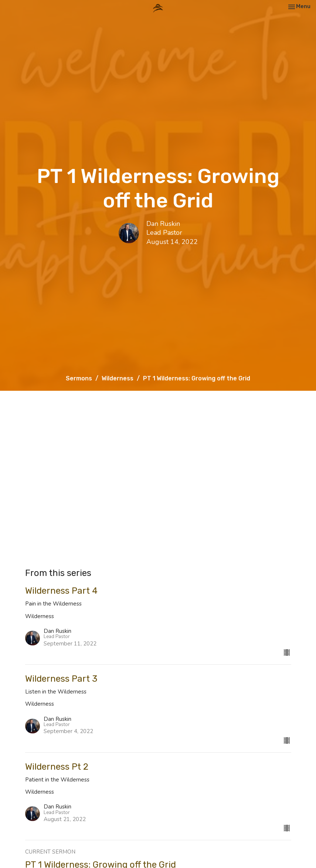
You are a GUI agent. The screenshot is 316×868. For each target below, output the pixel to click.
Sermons (79, 378)
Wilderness (118, 378)
